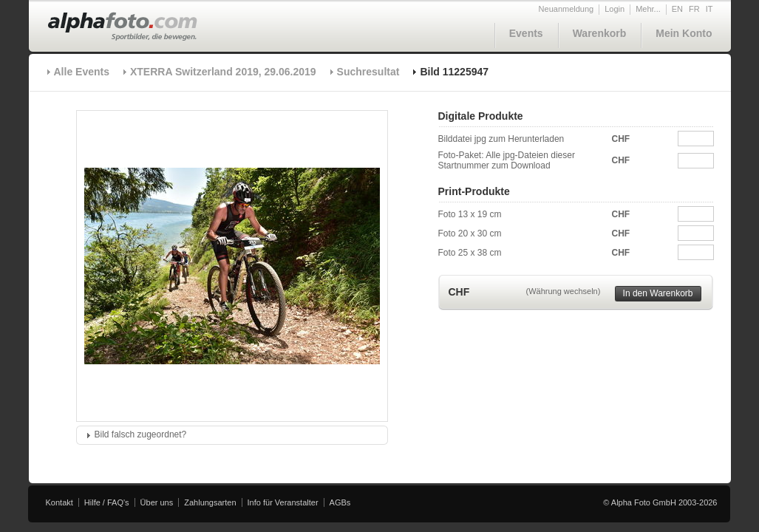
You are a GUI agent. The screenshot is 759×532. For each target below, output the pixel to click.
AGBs (340, 502)
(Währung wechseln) (564, 291)
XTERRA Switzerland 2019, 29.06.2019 (223, 72)
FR (694, 9)
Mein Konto (684, 33)
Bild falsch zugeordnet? (141, 434)
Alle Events (82, 72)
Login (615, 9)
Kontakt (59, 502)
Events (526, 33)
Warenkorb (600, 33)
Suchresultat (368, 72)
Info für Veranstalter (283, 502)
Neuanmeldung (566, 9)
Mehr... (648, 9)
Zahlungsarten (210, 502)
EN (677, 9)
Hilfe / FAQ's (107, 502)
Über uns (157, 502)
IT (709, 9)
